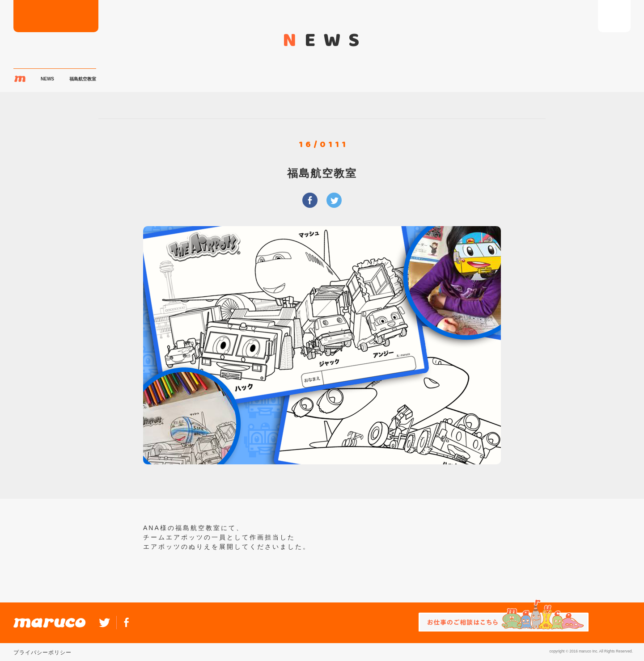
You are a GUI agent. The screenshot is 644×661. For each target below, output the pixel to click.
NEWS (47, 79)
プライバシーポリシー (42, 653)
